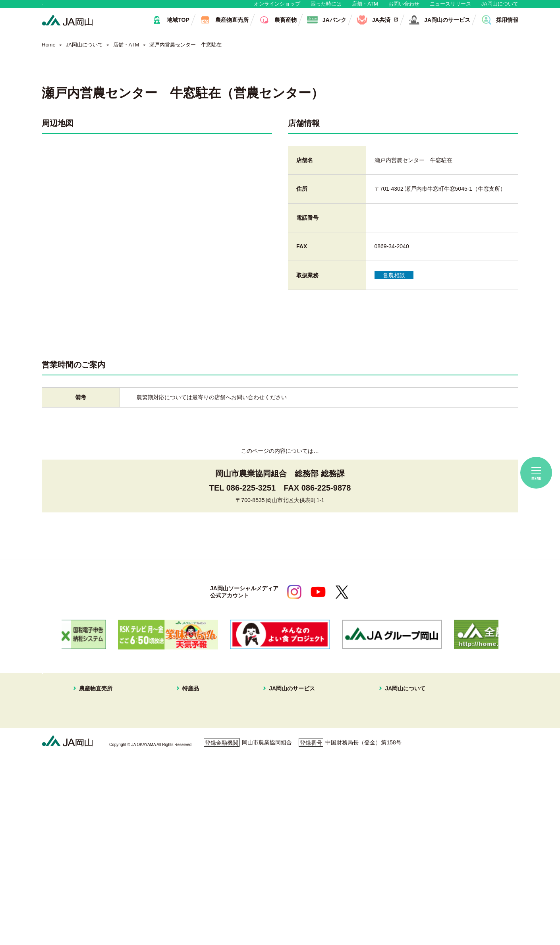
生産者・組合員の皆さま (164, 8)
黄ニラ (191, 808)
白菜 (188, 846)
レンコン (193, 827)
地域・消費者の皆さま (82, 8)
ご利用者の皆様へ (476, 735)
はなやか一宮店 (91, 742)
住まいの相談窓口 (288, 742)
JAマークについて (382, 742)
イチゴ (191, 770)
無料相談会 (468, 724)
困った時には (326, 8)
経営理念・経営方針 (385, 723)
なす (188, 798)
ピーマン (193, 817)
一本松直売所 (88, 761)
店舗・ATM (365, 8)
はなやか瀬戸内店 (94, 751)
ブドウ (191, 732)
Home (49, 53)
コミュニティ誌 (379, 798)
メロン (191, 751)
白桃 (188, 723)
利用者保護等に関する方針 (156, 907)
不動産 (274, 761)
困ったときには (473, 746)
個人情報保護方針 (76, 907)
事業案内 (371, 732)
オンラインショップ (277, 8)
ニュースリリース (450, 8)
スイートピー (199, 742)
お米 (188, 874)
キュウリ (193, 789)
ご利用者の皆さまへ (238, 907)
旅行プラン (280, 751)
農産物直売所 (83, 713)
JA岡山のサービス (283, 713)
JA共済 (274, 732)
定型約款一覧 (377, 827)
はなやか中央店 (91, 723)
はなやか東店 (88, 732)
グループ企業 (377, 761)
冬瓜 (188, 836)
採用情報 (371, 770)
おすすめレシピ (379, 808)
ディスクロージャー (385, 817)
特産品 (185, 713)
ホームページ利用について (320, 907)
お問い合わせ (404, 8)
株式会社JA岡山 (286, 770)
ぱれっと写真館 (379, 789)
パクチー (193, 865)
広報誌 (368, 780)
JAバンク (277, 723)
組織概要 (371, 751)
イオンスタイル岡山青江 (102, 770)
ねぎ (188, 855)
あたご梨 (193, 780)
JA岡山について (500, 8)
